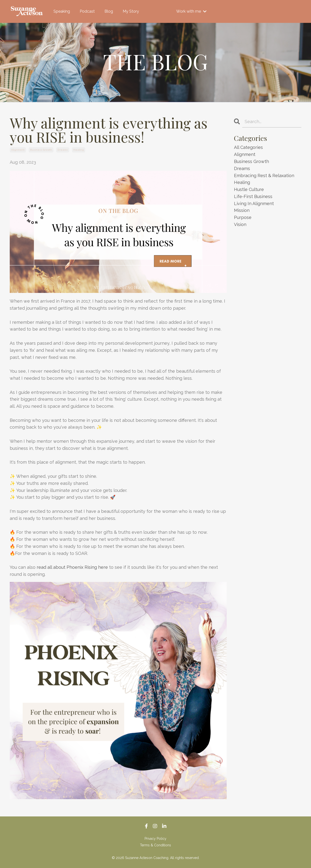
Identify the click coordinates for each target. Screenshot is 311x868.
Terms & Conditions (155, 845)
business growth (41, 150)
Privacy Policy (155, 839)
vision (240, 224)
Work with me (191, 11)
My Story (131, 11)
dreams (63, 150)
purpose (243, 217)
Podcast (87, 11)
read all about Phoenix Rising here (72, 567)
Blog (109, 11)
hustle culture (249, 189)
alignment (18, 150)
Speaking (62, 11)
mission (242, 210)
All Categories (248, 147)
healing (79, 150)
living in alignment (254, 203)
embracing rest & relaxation (264, 176)
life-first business (253, 196)
